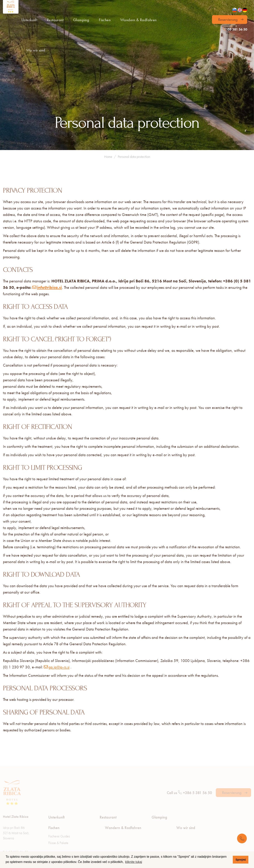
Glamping (81, 20)
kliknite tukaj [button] (134, 862)
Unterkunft (29, 20)
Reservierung (228, 19)
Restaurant (55, 20)
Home (108, 105)
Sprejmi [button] (241, 860)
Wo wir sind (36, 50)
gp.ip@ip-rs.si (59, 616)
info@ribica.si (49, 236)
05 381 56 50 (235, 29)
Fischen (105, 20)
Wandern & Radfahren (138, 20)
